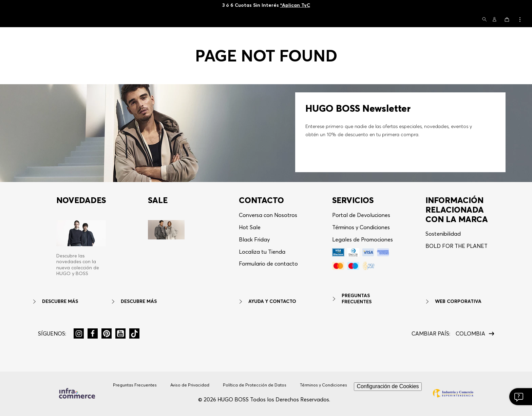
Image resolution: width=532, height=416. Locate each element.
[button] (484, 20)
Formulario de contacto (268, 264)
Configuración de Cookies (388, 386)
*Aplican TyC (295, 5)
